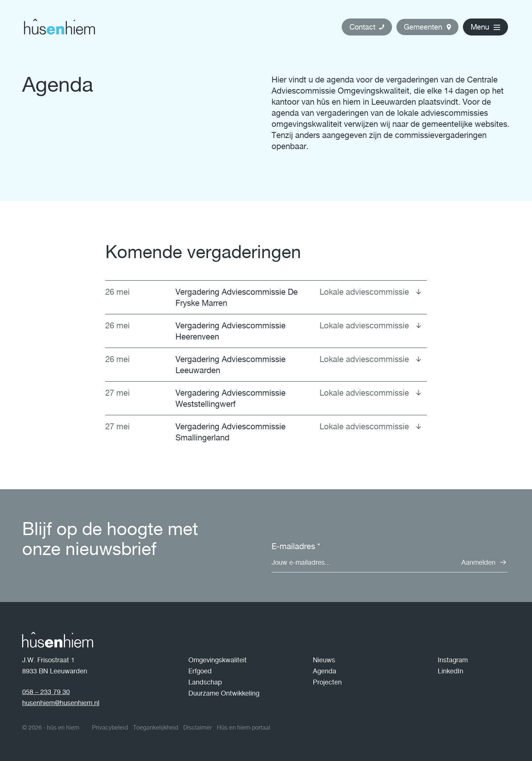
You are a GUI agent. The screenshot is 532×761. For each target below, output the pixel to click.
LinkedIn (451, 671)
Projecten (327, 682)
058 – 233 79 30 (46, 692)
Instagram (453, 660)
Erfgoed (200, 671)
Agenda (325, 671)
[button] (427, 27)
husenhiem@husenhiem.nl (61, 703)
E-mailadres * (296, 546)
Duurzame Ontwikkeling (224, 693)
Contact (362, 27)
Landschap (205, 682)
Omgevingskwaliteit (218, 660)
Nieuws (324, 660)
